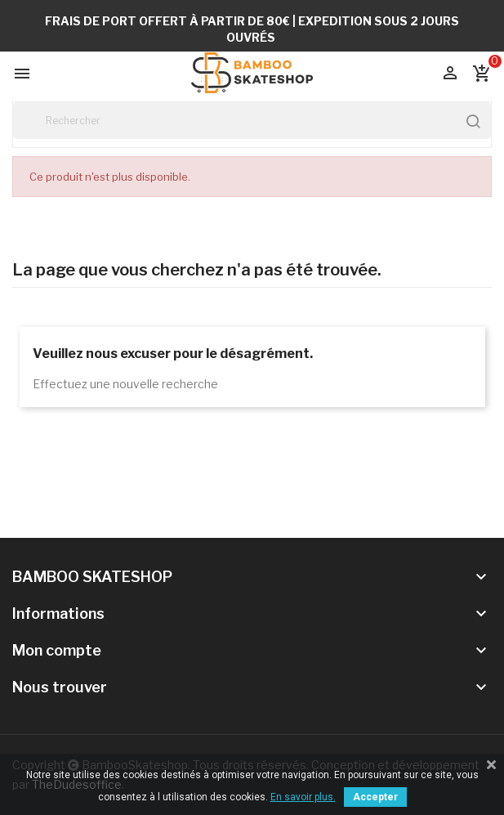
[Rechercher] (252, 121)
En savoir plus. (303, 797)
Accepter (375, 797)
